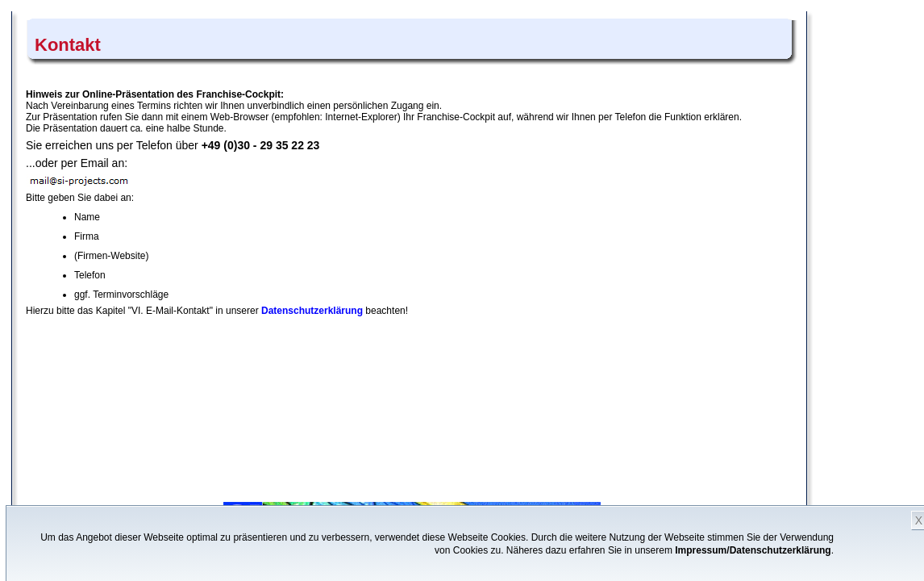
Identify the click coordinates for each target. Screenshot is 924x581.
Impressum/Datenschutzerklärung (753, 550)
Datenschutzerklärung (312, 311)
